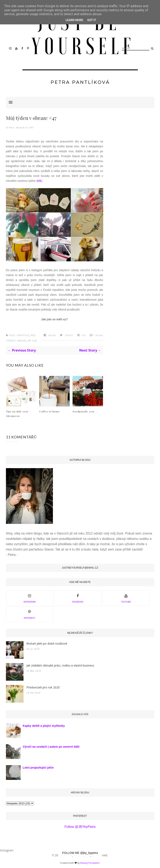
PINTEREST (29, 614)
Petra (12, 128)
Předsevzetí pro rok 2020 (43, 687)
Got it (92, 20)
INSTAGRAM (30, 598)
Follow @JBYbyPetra (80, 827)
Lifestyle (23, 335)
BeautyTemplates (90, 863)
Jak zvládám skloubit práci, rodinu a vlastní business (60, 665)
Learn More (74, 20)
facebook (78, 598)
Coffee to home (50, 411)
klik (39, 181)
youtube (126, 598)
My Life (32, 341)
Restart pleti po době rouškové (47, 643)
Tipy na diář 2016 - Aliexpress (18, 414)
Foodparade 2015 (83, 411)
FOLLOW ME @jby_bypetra (80, 853)
